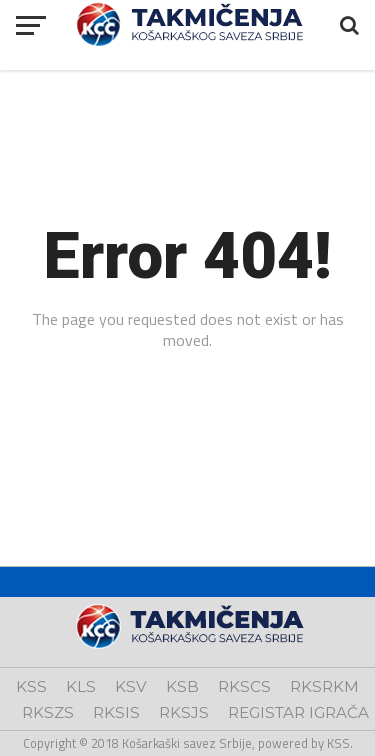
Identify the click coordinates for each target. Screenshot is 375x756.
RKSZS (48, 712)
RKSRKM (324, 686)
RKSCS (244, 686)
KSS (31, 686)
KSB (182, 686)
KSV (131, 686)
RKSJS (184, 712)
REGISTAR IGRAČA (298, 712)
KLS (81, 686)
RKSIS (116, 712)
